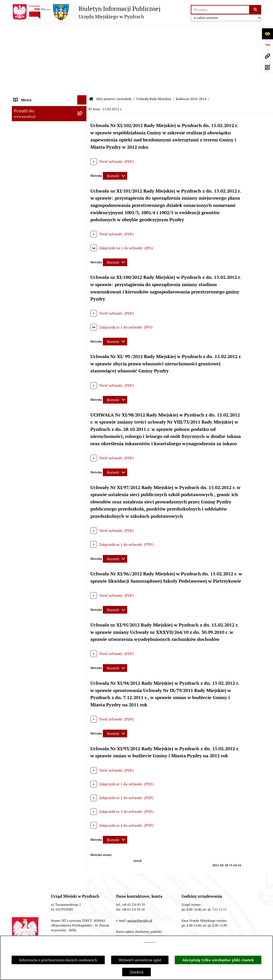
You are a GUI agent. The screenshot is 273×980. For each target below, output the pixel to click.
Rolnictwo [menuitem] (22, 744)
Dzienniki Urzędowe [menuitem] (30, 716)
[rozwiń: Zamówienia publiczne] (83, 669)
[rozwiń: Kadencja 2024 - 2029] (83, 87)
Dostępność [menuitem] (23, 734)
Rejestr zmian (171, 932)
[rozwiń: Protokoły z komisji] (83, 593)
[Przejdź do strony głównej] (86, 12)
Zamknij (136, 972)
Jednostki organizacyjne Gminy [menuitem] (39, 688)
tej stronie (150, 941)
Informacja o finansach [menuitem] (33, 678)
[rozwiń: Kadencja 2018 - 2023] (83, 99)
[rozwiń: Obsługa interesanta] (83, 650)
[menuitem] (49, 63)
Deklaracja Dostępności (213, 932)
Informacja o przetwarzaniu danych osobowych (58, 960)
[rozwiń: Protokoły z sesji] (83, 569)
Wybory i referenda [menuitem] (29, 725)
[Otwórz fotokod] (267, 67)
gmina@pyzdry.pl (140, 853)
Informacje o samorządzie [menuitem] (35, 41)
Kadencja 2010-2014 (191, 31)
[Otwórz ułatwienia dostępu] (267, 34)
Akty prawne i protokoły (114, 31)
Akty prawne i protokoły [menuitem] (34, 51)
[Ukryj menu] (82, 32)
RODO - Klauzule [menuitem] (27, 659)
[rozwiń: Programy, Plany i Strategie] (83, 606)
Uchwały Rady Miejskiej (154, 31)
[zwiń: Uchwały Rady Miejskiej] (83, 75)
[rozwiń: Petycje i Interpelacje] (83, 706)
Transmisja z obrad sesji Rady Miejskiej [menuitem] (38, 638)
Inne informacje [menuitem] (27, 762)
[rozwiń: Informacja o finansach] (83, 678)
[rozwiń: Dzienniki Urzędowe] (83, 716)
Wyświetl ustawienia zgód (140, 960)
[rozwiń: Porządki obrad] (83, 557)
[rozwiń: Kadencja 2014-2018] (83, 111)
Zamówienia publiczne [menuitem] (32, 669)
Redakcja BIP (81, 932)
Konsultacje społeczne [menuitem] (32, 753)
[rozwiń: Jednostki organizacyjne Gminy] (83, 688)
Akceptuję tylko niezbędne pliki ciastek (218, 960)
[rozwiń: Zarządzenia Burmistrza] (83, 545)
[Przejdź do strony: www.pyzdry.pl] (267, 56)
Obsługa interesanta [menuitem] (30, 650)
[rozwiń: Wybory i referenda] (83, 725)
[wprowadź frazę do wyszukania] (220, 10)
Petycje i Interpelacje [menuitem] (31, 706)
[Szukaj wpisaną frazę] (255, 10)
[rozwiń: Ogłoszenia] (83, 697)
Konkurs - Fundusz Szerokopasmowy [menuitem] (44, 772)
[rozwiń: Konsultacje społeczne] (83, 753)
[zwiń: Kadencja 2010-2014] (83, 123)
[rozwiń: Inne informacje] (83, 762)
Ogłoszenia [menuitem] (23, 697)
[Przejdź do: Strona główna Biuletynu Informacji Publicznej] (91, 31)
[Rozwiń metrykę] (115, 108)
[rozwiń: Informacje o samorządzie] (83, 42)
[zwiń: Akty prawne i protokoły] (83, 51)
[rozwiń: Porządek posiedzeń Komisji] (83, 581)
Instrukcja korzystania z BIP (125, 932)
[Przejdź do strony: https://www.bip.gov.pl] (267, 45)
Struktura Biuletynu (41, 932)
